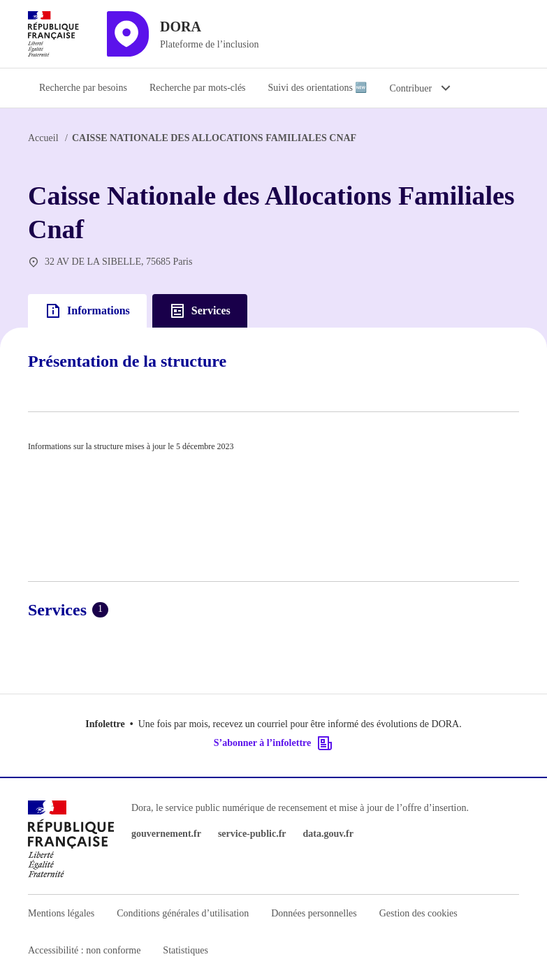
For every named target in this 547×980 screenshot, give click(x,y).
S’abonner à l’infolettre (273, 743)
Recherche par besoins (83, 88)
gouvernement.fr (166, 834)
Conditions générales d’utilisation (183, 913)
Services (200, 311)
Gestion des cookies (418, 913)
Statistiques (185, 950)
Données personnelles (314, 913)
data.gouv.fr (328, 834)
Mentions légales (61, 913)
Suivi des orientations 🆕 (318, 88)
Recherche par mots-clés (198, 88)
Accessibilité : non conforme (84, 950)
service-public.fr (252, 834)
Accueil (43, 138)
